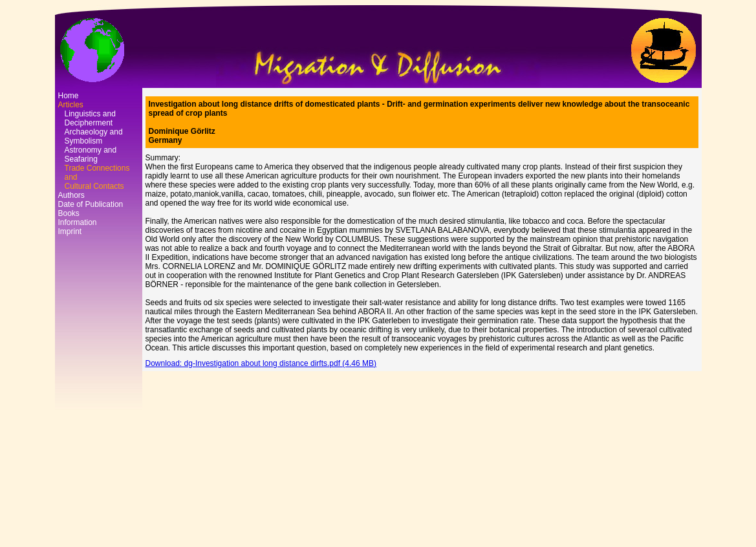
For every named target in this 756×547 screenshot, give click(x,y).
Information (78, 222)
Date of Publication (91, 204)
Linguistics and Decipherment (90, 118)
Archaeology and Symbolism (94, 136)
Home (69, 96)
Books (69, 213)
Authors (71, 195)
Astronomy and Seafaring (91, 155)
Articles (71, 105)
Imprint (70, 231)
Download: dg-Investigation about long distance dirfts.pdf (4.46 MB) (261, 363)
